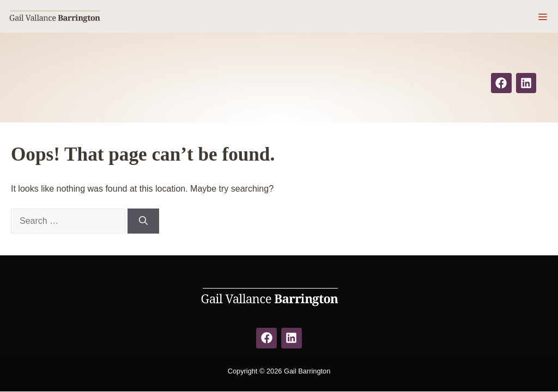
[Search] (143, 221)
